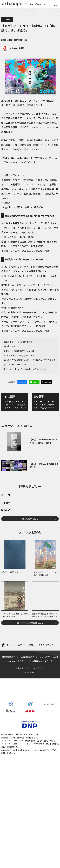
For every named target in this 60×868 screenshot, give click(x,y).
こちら (32, 251)
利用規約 (20, 668)
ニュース (7, 19)
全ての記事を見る (30, 519)
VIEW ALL (24, 426)
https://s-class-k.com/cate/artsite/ (31, 369)
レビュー (6, 503)
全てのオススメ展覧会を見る (30, 623)
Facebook (23, 382)
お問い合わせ (30, 672)
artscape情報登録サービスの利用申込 (25, 661)
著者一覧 (49, 661)
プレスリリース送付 (49, 657)
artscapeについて (10, 657)
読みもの (6, 510)
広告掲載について (29, 657)
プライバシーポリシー (35, 668)
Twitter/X (47, 382)
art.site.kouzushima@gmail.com (19, 355)
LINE (35, 382)
